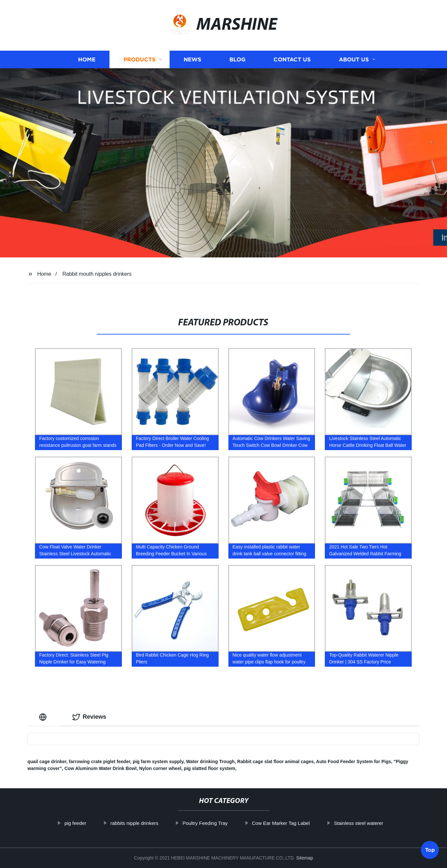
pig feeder (97, 823)
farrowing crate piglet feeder (100, 762)
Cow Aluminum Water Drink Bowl (100, 768)
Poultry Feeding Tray (227, 823)
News (192, 60)
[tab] (44, 717)
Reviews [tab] (89, 717)
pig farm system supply (158, 762)
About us (354, 60)
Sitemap (305, 858)
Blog (237, 60)
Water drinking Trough (210, 762)
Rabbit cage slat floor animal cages (275, 762)
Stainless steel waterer (380, 823)
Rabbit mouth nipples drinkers (97, 274)
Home (87, 60)
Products (140, 60)
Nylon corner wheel (160, 768)
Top (430, 849)
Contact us (292, 60)
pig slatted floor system (210, 768)
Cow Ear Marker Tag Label (302, 823)
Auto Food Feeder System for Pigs (353, 762)
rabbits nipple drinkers (156, 823)
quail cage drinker (47, 762)
